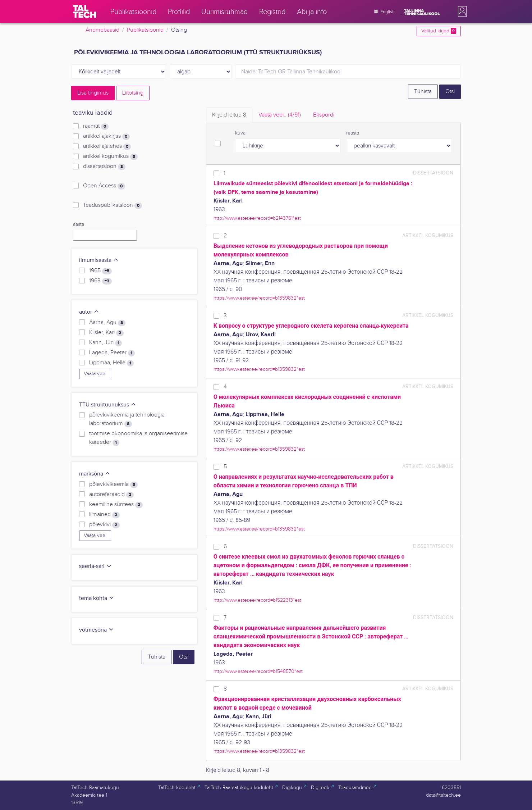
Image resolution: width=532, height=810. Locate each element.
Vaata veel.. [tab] (280, 115)
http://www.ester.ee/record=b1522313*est (257, 600)
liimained (104, 515)
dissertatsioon (104, 167)
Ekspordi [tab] (324, 115)
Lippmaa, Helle (111, 363)
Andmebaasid (102, 30)
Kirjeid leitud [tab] (229, 115)
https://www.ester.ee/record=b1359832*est (259, 298)
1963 (100, 281)
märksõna (95, 474)
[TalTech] (84, 12)
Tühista (423, 92)
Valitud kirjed (439, 31)
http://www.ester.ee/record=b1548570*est (258, 671)
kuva (240, 133)
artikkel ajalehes (107, 146)
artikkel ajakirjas (106, 136)
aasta (79, 224)
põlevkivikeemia (113, 484)
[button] (461, 12)
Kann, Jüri (106, 343)
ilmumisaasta (99, 260)
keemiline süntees (116, 505)
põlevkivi (104, 525)
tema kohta (97, 598)
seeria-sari (95, 566)
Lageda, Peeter (112, 353)
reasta (353, 133)
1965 (100, 271)
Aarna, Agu (107, 323)
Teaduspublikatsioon (113, 205)
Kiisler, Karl (106, 333)
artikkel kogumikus (110, 156)
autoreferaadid (111, 495)
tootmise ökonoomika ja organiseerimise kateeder (138, 438)
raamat (96, 126)
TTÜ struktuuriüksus (108, 405)
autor (89, 312)
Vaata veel (95, 374)
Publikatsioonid (145, 30)
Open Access (104, 186)
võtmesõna (97, 630)
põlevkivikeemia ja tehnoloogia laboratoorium (127, 419)
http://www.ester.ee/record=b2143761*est (257, 218)
